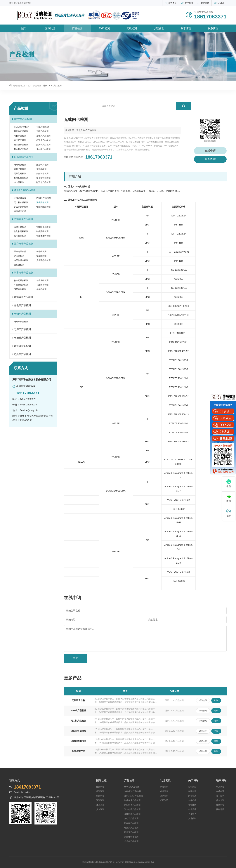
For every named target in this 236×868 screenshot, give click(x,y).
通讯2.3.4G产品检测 (25, 190)
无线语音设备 (20, 198)
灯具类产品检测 (22, 354)
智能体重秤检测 (43, 236)
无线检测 (132, 28)
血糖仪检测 (41, 251)
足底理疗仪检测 (43, 260)
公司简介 (192, 787)
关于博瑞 (186, 28)
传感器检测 (41, 289)
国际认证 (50, 28)
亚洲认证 (100, 787)
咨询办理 (210, 159)
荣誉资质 (192, 796)
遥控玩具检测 (42, 165)
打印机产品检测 (21, 149)
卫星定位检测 (20, 289)
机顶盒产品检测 (43, 140)
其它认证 (100, 809)
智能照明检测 (42, 231)
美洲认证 (100, 791)
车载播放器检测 (21, 285)
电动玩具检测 (20, 165)
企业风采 (192, 809)
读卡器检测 (19, 182)
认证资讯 (159, 28)
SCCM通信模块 (21, 207)
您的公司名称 (73, 611)
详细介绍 (203, 700)
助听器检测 (19, 256)
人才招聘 (192, 818)
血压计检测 (19, 265)
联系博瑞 (213, 28)
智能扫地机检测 (21, 231)
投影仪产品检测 (21, 131)
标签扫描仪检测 (21, 178)
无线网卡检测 (42, 202)
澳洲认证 (100, 800)
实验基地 (192, 791)
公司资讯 (164, 800)
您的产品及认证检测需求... (80, 629)
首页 (23, 28)
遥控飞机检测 (20, 169)
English (221, 3)
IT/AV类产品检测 (23, 119)
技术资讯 (164, 796)
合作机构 (192, 800)
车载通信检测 (42, 285)
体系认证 (100, 805)
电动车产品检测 (22, 314)
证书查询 (172, 3)
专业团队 (192, 805)
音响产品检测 (42, 131)
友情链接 (220, 805)
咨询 (216, 700)
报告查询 (220, 800)
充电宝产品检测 (22, 305)
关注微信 (189, 3)
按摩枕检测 (41, 256)
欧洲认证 (100, 796)
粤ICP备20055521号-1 (144, 862)
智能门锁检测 (20, 227)
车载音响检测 (42, 280)
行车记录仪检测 (21, 280)
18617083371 (99, 157)
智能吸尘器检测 (43, 227)
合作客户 (192, 814)
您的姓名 (153, 620)
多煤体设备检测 (22, 346)
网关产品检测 (20, 140)
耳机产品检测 (20, 136)
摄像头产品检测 (43, 136)
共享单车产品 (20, 211)
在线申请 (210, 151)
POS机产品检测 (44, 198)
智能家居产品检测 (24, 219)
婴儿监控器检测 (43, 178)
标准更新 (164, 791)
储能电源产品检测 (24, 297)
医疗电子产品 (20, 251)
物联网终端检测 (43, 207)
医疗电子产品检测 (24, 244)
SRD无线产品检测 (24, 157)
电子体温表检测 (21, 260)
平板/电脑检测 (43, 127)
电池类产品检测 (22, 338)
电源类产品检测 (22, 329)
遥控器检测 (41, 169)
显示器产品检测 (43, 149)
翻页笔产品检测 (43, 182)
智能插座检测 (20, 236)
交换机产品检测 (43, 145)
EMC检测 (104, 28)
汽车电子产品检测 (24, 273)
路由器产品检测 (21, 145)
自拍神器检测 (42, 173)
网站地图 (205, 3)
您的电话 (71, 620)
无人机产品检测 (21, 202)
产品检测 (77, 28)
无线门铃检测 (20, 173)
